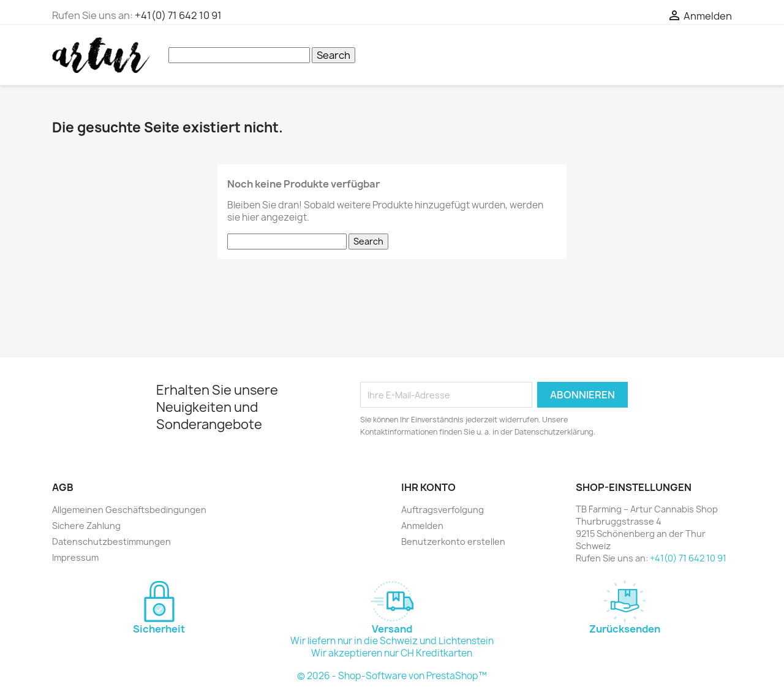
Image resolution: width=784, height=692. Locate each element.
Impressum (75, 557)
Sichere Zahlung (86, 526)
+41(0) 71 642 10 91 (178, 15)
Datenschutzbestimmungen (111, 542)
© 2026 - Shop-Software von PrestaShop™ (392, 676)
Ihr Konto (428, 487)
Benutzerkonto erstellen (453, 542)
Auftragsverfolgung (443, 510)
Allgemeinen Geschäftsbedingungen (129, 510)
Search (334, 55)
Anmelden (422, 526)
